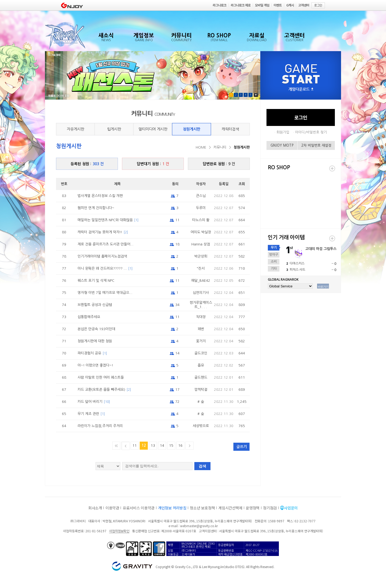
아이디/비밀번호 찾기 (311, 132)
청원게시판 (192, 129)
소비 (274, 262)
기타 (274, 269)
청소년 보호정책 (202, 508)
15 (171, 446)
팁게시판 (114, 129)
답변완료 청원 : (219, 164)
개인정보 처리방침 (172, 508)
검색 (202, 466)
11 (135, 446)
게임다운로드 (301, 89)
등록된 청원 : (87, 164)
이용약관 (112, 508)
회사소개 (95, 508)
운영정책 (253, 508)
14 (162, 446)
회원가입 (283, 132)
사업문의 (291, 508)
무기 (274, 248)
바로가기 (323, 287)
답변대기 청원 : (153, 164)
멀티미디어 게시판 (153, 129)
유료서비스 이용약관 (139, 508)
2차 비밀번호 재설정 (316, 145)
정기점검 (270, 508)
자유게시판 (76, 129)
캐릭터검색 (230, 129)
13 (153, 446)
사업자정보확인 (119, 531)
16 (180, 446)
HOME (201, 147)
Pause (256, 95)
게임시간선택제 (230, 508)
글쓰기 (242, 447)
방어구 (274, 255)
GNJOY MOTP (282, 145)
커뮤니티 (220, 147)
